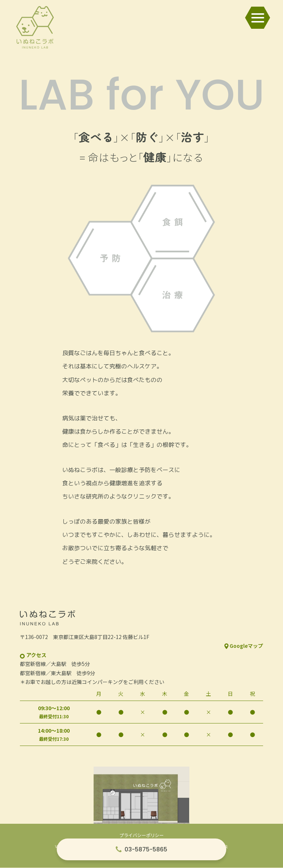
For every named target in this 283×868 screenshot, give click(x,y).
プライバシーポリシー (141, 836)
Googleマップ (246, 646)
